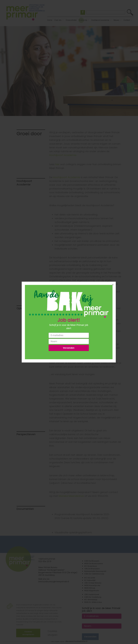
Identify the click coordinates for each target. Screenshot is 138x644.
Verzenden (69, 348)
